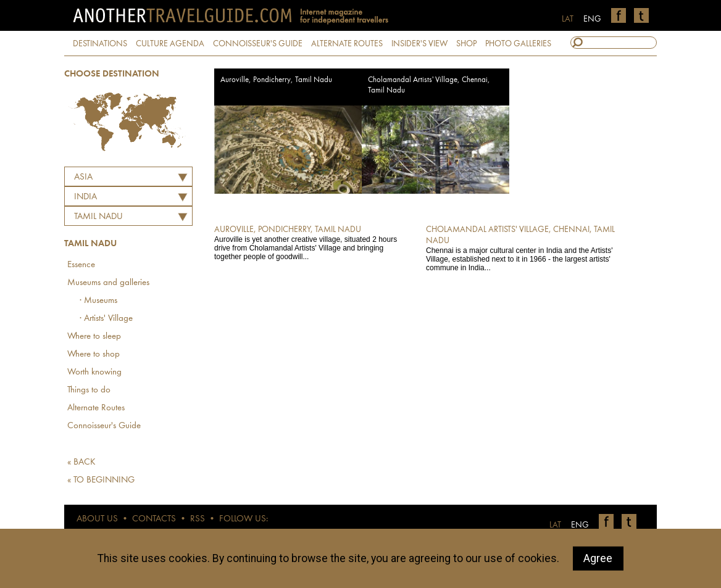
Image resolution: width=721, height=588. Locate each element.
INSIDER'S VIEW (419, 44)
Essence (81, 265)
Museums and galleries (108, 283)
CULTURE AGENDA (170, 44)
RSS (198, 519)
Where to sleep (94, 337)
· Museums (98, 301)
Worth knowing (94, 372)
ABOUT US (97, 519)
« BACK (81, 462)
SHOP (466, 44)
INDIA (85, 197)
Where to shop (94, 354)
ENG (592, 19)
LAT (568, 19)
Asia (83, 177)
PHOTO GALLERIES (518, 44)
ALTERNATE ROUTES (347, 44)
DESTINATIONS (100, 44)
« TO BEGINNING (101, 480)
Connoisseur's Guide (104, 426)
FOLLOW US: (244, 519)
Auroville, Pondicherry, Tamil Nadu (276, 80)
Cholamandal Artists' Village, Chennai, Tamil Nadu (429, 85)
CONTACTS (154, 519)
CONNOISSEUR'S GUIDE (258, 44)
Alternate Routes (96, 408)
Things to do (89, 390)
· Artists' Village (106, 319)
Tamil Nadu (98, 217)
